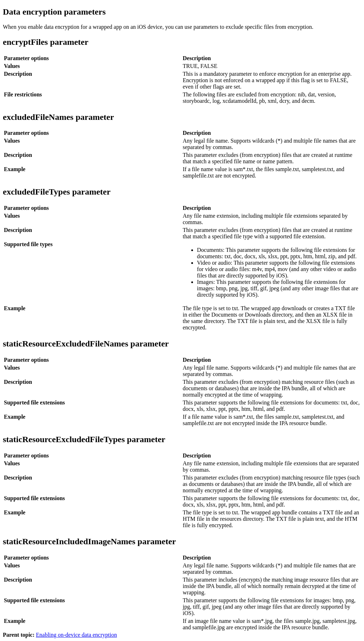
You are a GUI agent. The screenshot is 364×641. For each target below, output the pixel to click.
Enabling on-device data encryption (76, 635)
